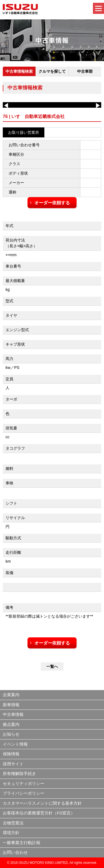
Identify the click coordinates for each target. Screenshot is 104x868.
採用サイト (13, 764)
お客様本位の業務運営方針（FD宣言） (39, 813)
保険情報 (11, 754)
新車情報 (11, 705)
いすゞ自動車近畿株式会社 (20, 9)
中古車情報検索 (19, 71)
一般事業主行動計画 (21, 843)
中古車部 (85, 71)
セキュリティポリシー (24, 783)
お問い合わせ (15, 852)
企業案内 (11, 695)
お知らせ (11, 734)
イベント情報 (15, 744)
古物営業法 (13, 823)
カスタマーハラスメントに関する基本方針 (42, 803)
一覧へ (52, 666)
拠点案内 (11, 724)
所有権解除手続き (19, 773)
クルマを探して (52, 71)
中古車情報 (13, 714)
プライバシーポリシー (24, 793)
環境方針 (11, 833)
